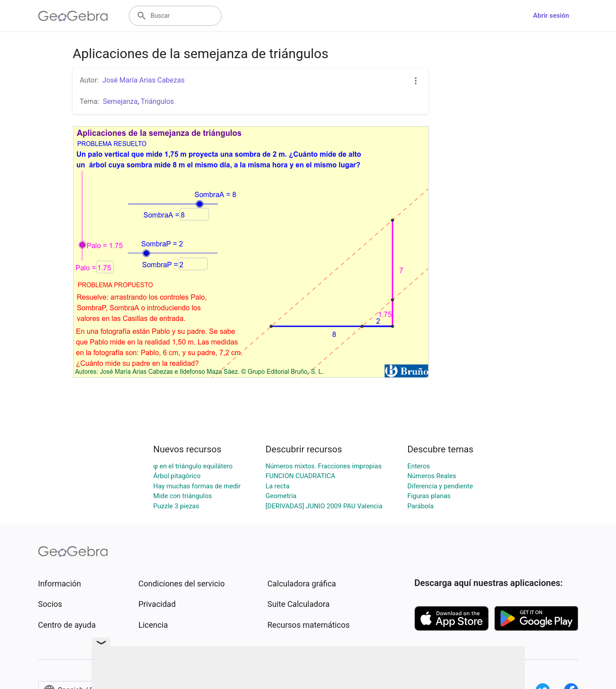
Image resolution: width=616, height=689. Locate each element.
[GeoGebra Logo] (73, 16)
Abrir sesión (551, 16)
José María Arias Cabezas (143, 80)
